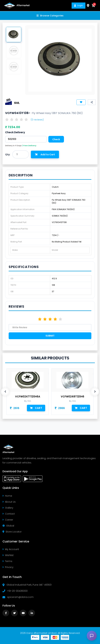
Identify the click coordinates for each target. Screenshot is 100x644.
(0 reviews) (37, 120)
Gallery (8, 508)
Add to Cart (45, 154)
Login (78, 5)
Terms (7, 561)
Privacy (8, 567)
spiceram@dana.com (20, 597)
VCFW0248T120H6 (73, 397)
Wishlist (8, 555)
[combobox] (21, 154)
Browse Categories (50, 16)
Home (7, 496)
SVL (17, 103)
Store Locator (12, 532)
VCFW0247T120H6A (28, 397)
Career (8, 520)
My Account (11, 549)
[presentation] (5, 392)
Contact (9, 514)
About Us (9, 502)
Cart (36, 408)
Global (8, 526)
